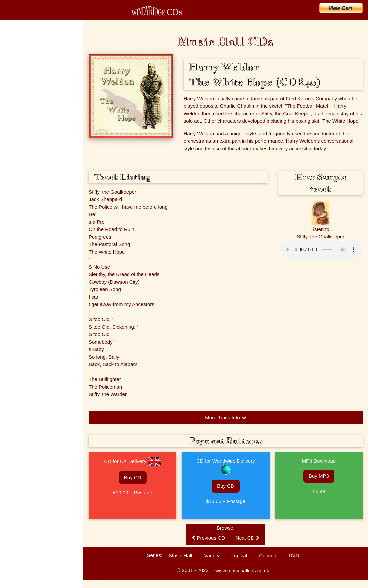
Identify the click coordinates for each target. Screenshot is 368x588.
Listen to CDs (17, 188)
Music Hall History (21, 153)
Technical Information (24, 212)
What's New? (23, 73)
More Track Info (225, 417)
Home (13, 43)
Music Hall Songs (21, 142)
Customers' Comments (26, 200)
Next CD (248, 538)
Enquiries (14, 177)
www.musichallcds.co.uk (242, 570)
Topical (239, 555)
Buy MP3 (319, 476)
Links (10, 235)
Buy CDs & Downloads (36, 87)
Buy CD (133, 477)
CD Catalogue (24, 58)
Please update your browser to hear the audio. (321, 250)
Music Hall (180, 555)
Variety (212, 555)
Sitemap (13, 247)
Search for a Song (29, 102)
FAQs (10, 165)
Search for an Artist (31, 117)
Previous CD (208, 538)
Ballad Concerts (19, 223)
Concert (268, 555)
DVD (294, 555)
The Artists (15, 130)
